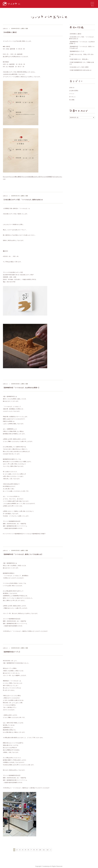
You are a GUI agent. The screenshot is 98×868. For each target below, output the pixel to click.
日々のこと (72, 97)
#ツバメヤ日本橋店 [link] (47, 177)
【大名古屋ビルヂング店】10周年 (79, 67)
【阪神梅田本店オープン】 (12, 652)
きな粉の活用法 (74, 91)
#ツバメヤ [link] (6, 177)
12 (48, 850)
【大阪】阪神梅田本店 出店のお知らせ (80, 70)
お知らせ (5, 28)
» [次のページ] (51, 850)
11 (44, 850)
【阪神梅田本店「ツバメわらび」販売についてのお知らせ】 (23, 554)
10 (40, 850)
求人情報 (72, 100)
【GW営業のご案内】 (10, 32)
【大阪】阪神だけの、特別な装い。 (80, 59)
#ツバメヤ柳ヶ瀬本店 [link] (15, 177)
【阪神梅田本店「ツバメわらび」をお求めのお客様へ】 (21, 388)
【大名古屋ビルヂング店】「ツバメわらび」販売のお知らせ (23, 200)
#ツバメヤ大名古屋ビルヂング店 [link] (31, 177)
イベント (72, 94)
